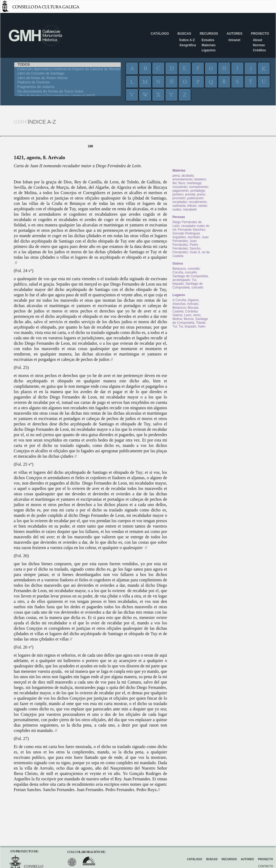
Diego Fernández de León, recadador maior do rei (191, 226)
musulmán (180, 187)
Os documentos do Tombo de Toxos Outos (68, 92)
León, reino (192, 315)
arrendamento (183, 179)
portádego (198, 191)
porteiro (178, 194)
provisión (179, 198)
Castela (178, 311)
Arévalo (193, 304)
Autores (234, 34)
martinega (194, 183)
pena (176, 176)
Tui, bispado (187, 326)
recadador (180, 202)
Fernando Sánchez (191, 230)
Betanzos (179, 308)
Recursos (209, 34)
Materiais (208, 45)
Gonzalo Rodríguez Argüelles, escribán (186, 235)
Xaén (201, 326)
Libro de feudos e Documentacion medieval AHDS (68, 96)
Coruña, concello (185, 272)
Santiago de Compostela (190, 321)
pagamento (181, 191)
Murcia (189, 319)
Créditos (259, 50)
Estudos (208, 40)
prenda (190, 194)
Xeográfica (188, 45)
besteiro (200, 179)
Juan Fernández (185, 243)
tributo (192, 206)
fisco (182, 183)
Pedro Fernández (185, 247)
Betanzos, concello (186, 269)
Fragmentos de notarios (68, 87)
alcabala (187, 176)
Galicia (177, 315)
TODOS (68, 65)
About (258, 40)
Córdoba (191, 311)
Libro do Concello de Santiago (68, 74)
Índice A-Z (187, 40)
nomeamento (199, 187)
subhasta (179, 206)
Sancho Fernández (187, 250)
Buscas (184, 34)
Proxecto (260, 34)
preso (201, 194)
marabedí (190, 209)
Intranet (234, 40)
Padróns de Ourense (68, 82)
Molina (177, 319)
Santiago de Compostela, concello (188, 286)
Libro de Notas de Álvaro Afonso (68, 78)
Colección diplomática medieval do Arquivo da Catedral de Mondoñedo (68, 69)
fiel (174, 183)
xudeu (177, 209)
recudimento (198, 202)
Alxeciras (179, 304)
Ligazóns (208, 50)
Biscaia (193, 308)
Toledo (201, 323)
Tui (175, 326)
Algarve (193, 300)
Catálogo (160, 34)
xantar (202, 206)
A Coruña (179, 300)
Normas (259, 45)
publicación (195, 198)
